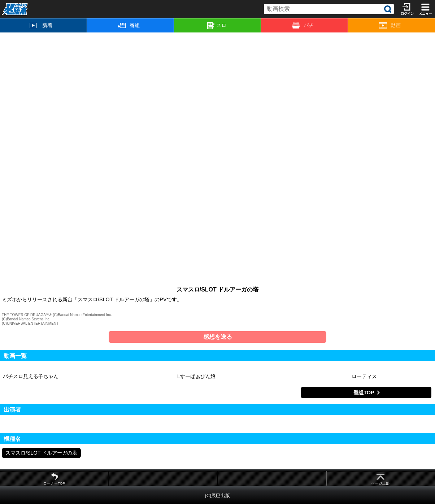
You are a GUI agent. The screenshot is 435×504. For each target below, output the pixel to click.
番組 (129, 25)
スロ (217, 26)
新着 (41, 25)
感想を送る (218, 337)
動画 (390, 25)
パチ (303, 25)
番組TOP (364, 393)
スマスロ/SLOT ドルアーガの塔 (41, 453)
